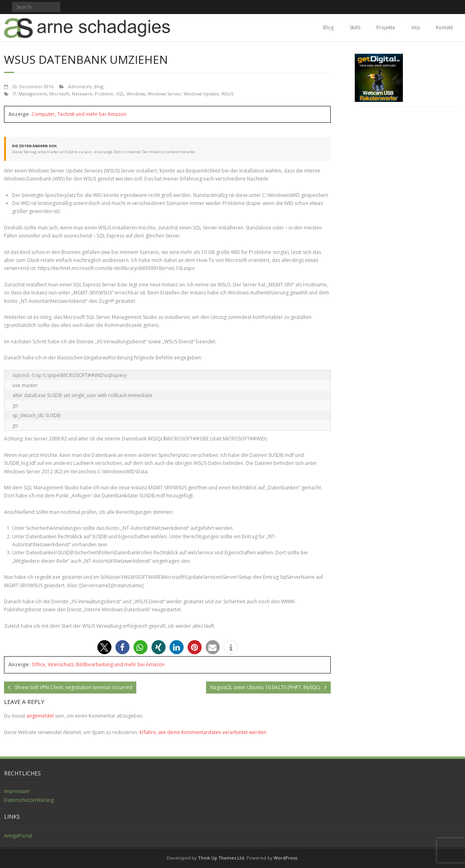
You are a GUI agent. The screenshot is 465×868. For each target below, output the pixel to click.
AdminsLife (80, 86)
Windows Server (164, 94)
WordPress (285, 858)
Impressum (17, 791)
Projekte (386, 27)
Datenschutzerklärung (29, 800)
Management (33, 94)
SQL (120, 94)
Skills (355, 27)
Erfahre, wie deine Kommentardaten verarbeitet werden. (203, 732)
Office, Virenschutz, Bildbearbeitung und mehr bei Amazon (98, 664)
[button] (104, 647)
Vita (415, 27)
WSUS (227, 94)
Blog (328, 27)
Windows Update (201, 94)
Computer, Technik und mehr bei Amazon (79, 114)
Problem (104, 94)
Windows (136, 94)
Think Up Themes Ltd (221, 858)
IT (14, 94)
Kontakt (444, 27)
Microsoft (59, 94)
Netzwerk (82, 94)
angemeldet (40, 716)
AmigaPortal (18, 836)
